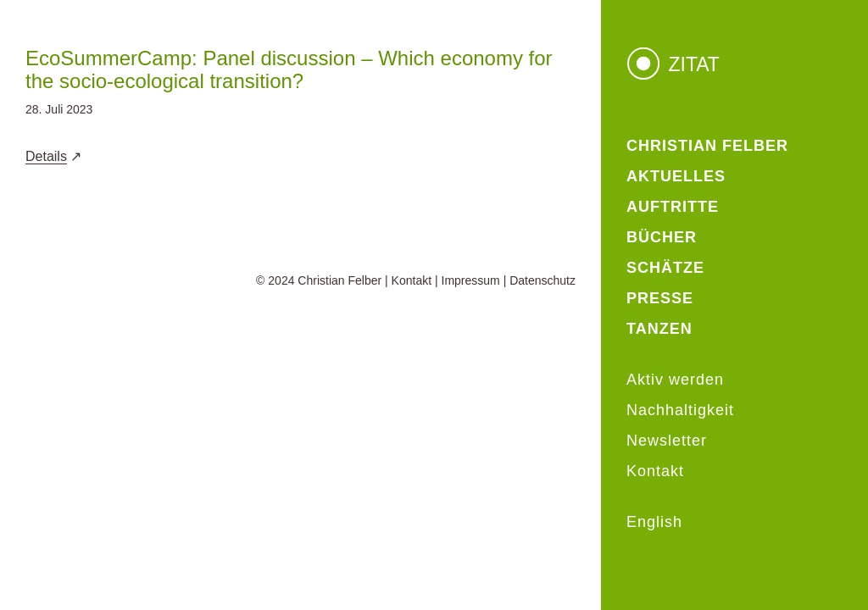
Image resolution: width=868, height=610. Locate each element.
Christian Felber (339, 280)
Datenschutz (542, 280)
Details (46, 156)
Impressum (471, 280)
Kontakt (412, 280)
